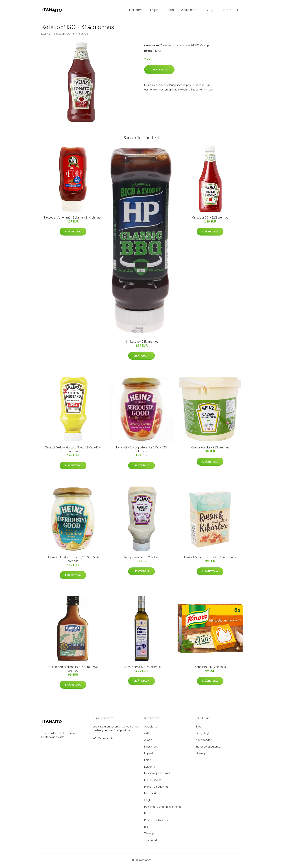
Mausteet (136, 11)
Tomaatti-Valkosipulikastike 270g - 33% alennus (141, 451)
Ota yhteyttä (203, 735)
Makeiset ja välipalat (157, 775)
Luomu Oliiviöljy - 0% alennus (142, 669)
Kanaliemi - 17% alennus (210, 669)
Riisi (147, 829)
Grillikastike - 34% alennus (142, 343)
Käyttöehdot (204, 742)
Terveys (149, 835)
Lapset (149, 755)
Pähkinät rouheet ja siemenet (163, 808)
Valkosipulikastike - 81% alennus (142, 559)
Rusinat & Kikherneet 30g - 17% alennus (210, 559)
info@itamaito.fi (103, 740)
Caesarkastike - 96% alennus (210, 449)
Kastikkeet (183, 47)
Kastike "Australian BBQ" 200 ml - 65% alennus (73, 671)
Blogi (209, 11)
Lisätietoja (159, 71)
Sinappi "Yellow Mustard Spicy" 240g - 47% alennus (73, 451)
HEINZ (195, 47)
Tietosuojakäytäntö (208, 748)
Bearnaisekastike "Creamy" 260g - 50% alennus (73, 561)
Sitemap (201, 755)
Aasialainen (190, 11)
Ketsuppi (205, 47)
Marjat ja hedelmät (156, 788)
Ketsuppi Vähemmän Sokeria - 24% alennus (73, 219)
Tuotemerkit (229, 11)
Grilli (147, 735)
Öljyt (147, 802)
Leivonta (150, 768)
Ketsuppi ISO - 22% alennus (210, 219)
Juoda (148, 742)
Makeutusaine (153, 782)
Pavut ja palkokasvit (157, 822)
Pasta (170, 11)
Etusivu (46, 35)
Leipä (154, 11)
